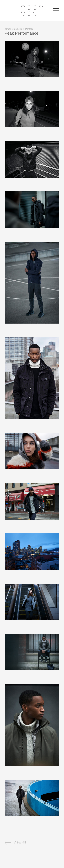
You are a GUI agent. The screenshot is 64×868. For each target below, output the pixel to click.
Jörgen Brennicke (13, 29)
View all (15, 842)
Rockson (32, 10)
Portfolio (29, 29)
